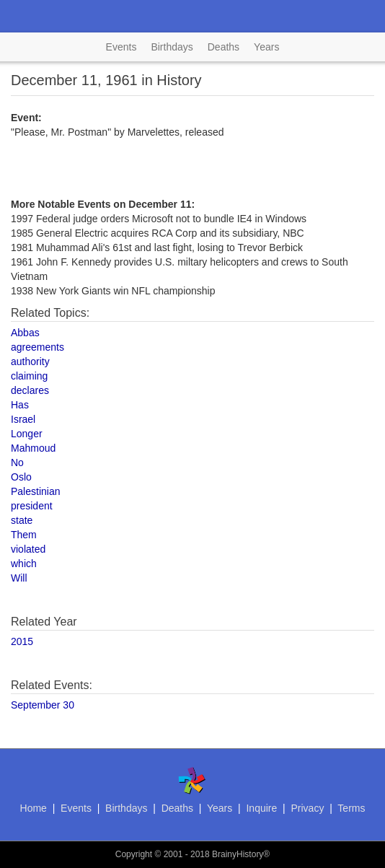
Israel (23, 419)
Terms (351, 808)
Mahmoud (33, 448)
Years (266, 47)
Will (19, 578)
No (17, 463)
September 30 (43, 705)
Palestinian (36, 491)
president (32, 506)
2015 (22, 641)
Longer (27, 434)
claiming (29, 376)
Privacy (307, 808)
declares (30, 390)
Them (24, 535)
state (22, 520)
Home (34, 808)
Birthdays (172, 47)
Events (121, 47)
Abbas (25, 333)
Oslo (21, 477)
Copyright (134, 854)
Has (20, 405)
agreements (37, 347)
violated (28, 549)
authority (30, 361)
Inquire (261, 808)
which (24, 564)
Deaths (224, 47)
